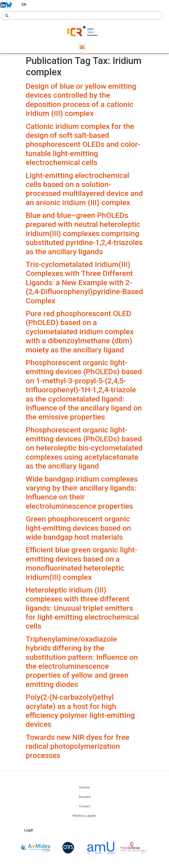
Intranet (84, 787)
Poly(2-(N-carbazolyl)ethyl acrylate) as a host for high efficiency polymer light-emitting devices (80, 711)
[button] (82, 47)
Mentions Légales (84, 816)
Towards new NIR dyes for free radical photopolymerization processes (78, 746)
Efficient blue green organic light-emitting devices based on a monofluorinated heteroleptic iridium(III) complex (81, 563)
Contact (84, 806)
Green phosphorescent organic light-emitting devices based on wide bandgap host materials (78, 528)
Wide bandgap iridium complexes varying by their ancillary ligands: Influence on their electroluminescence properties (82, 493)
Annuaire (85, 797)
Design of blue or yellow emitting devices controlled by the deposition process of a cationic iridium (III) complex (81, 100)
